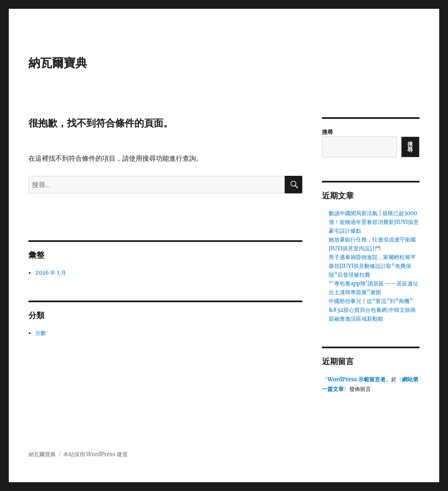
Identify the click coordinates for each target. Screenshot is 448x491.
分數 (41, 333)
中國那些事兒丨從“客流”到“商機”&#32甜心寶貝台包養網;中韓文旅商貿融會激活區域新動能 (372, 310)
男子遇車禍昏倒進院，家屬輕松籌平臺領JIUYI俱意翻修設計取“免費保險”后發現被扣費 (372, 266)
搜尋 (327, 132)
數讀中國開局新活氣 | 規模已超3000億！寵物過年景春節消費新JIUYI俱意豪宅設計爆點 (374, 222)
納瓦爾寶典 (58, 63)
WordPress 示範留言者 (357, 379)
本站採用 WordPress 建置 (95, 454)
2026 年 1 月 (51, 273)
